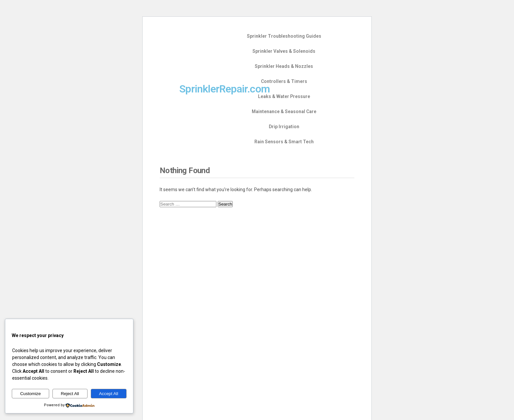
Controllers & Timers (284, 81)
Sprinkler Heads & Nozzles (284, 66)
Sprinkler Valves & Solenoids (284, 51)
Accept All (109, 394)
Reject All (70, 394)
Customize (30, 394)
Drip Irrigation (284, 127)
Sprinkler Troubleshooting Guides (284, 36)
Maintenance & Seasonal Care (284, 111)
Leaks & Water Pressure (284, 96)
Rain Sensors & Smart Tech (284, 142)
